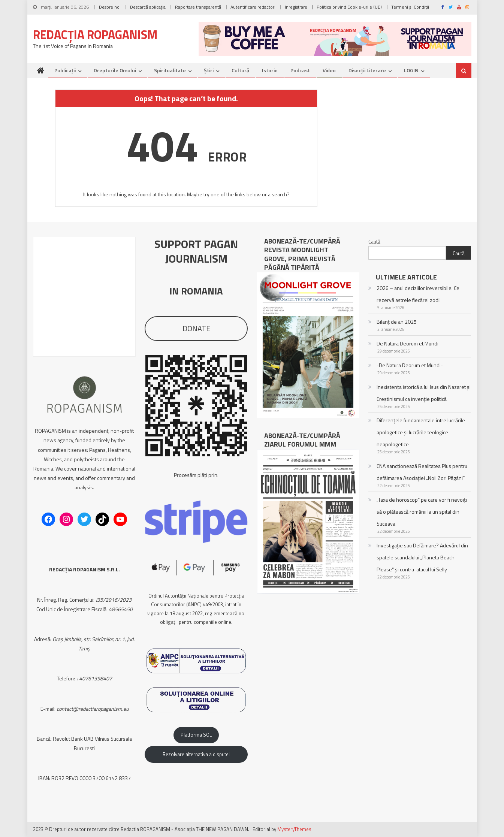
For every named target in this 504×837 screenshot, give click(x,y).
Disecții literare (367, 70)
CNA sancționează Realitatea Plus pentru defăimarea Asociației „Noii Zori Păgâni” (422, 472)
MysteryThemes (294, 829)
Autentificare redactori (253, 7)
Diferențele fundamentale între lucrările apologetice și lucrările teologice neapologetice (421, 432)
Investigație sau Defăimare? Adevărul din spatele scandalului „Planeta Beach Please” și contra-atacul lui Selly (422, 557)
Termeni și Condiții (410, 7)
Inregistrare (296, 7)
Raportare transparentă (198, 7)
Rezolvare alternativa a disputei (196, 754)
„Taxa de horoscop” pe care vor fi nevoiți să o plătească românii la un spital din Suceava (422, 512)
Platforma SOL (196, 735)
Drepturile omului (115, 70)
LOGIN (411, 70)
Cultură (240, 70)
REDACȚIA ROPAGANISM (95, 34)
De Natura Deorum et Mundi (408, 343)
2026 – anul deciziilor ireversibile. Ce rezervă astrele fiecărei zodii (418, 294)
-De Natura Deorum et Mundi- (410, 365)
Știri (209, 70)
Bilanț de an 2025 (397, 322)
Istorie (270, 70)
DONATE (196, 328)
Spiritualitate (170, 70)
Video (329, 70)
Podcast (300, 70)
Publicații (65, 70)
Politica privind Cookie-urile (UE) (349, 7)
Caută (374, 241)
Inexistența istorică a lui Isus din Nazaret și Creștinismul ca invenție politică (424, 393)
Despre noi (110, 7)
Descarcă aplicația (148, 7)
